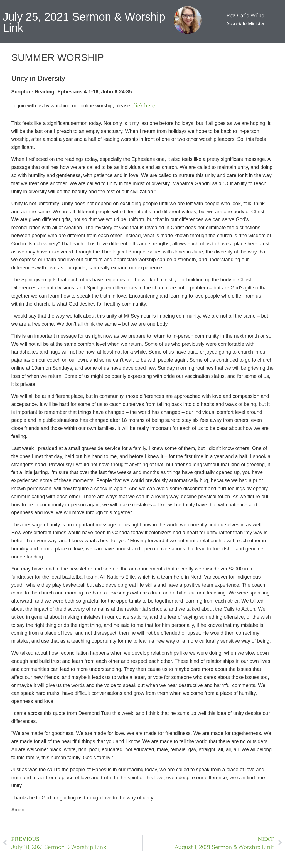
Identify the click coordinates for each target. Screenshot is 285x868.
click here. (144, 105)
